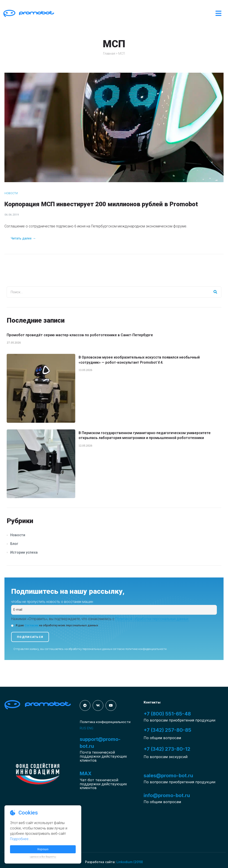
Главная (109, 54)
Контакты (152, 702)
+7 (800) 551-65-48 (167, 714)
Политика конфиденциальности (105, 722)
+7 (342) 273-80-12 (167, 749)
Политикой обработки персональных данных (152, 619)
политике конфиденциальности (146, 649)
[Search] (216, 292)
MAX (86, 773)
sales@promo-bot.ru (168, 775)
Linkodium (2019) (130, 862)
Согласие (32, 625)
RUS (83, 728)
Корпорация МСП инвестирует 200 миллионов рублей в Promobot (101, 204)
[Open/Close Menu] (218, 13)
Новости (11, 193)
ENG (90, 728)
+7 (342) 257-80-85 (167, 730)
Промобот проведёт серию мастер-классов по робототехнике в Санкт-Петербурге (80, 335)
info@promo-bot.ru (167, 795)
